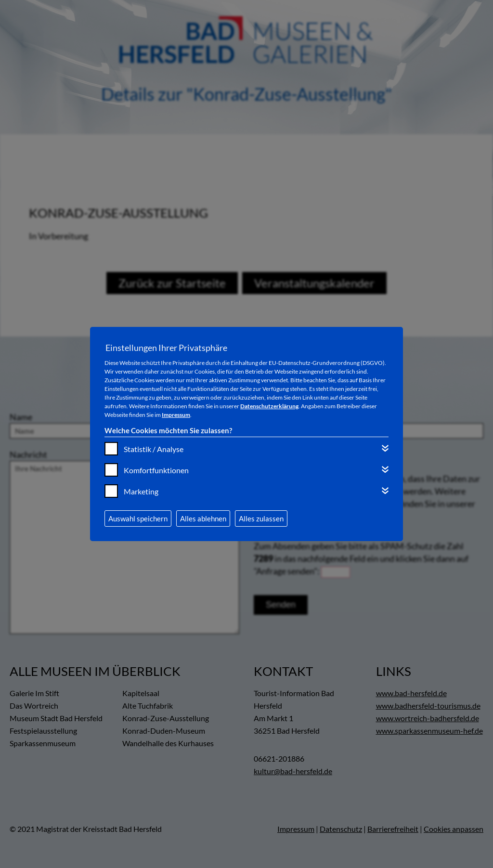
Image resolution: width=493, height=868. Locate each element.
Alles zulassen (261, 518)
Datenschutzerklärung (269, 406)
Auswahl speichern (138, 518)
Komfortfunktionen (156, 470)
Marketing (141, 491)
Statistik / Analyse (154, 449)
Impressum (176, 415)
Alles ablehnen (203, 518)
